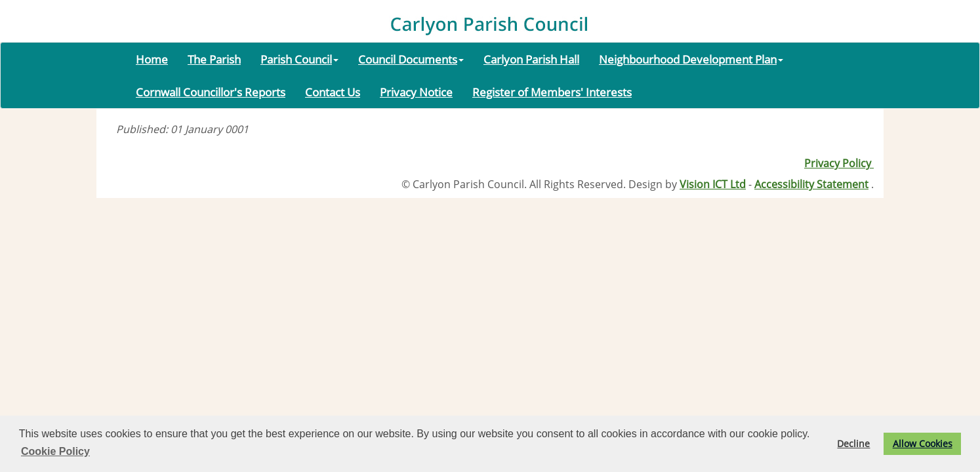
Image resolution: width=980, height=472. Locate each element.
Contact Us (333, 92)
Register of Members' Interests (552, 92)
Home (152, 59)
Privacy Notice (416, 92)
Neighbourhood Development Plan (691, 59)
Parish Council (299, 59)
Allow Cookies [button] (923, 443)
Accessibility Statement (811, 184)
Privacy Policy (839, 163)
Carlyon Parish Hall (531, 59)
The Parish (214, 59)
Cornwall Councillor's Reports (211, 92)
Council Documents (411, 59)
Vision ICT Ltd (713, 184)
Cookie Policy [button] (55, 451)
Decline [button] (853, 443)
